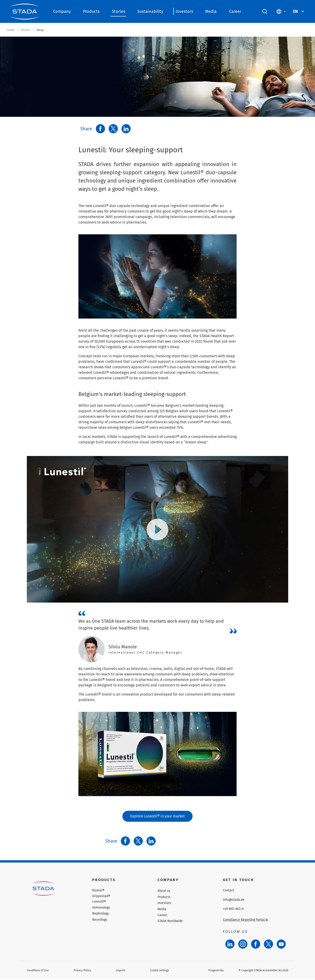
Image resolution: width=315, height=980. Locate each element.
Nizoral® (98, 891)
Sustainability (150, 11)
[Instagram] (243, 944)
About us (164, 891)
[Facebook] (256, 944)
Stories (119, 11)
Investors (184, 11)
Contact (228, 891)
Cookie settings (159, 971)
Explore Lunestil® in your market (157, 816)
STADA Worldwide (170, 921)
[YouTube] (281, 944)
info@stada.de (234, 900)
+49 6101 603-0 (233, 909)
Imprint (121, 971)
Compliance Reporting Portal (245, 920)
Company (62, 11)
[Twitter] (268, 944)
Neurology (100, 920)
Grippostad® (101, 896)
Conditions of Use (38, 971)
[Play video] (157, 530)
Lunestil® (99, 902)
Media (211, 11)
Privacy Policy (82, 971)
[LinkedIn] (230, 944)
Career (235, 11)
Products (91, 11)
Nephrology (101, 914)
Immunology (101, 908)
